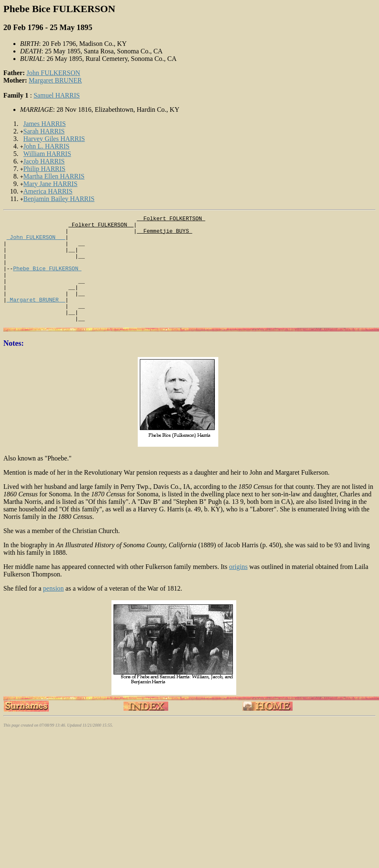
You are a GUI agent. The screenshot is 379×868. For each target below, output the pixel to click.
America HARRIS (48, 191)
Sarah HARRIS (44, 131)
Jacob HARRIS (44, 161)
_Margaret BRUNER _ (36, 317)
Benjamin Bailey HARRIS (59, 199)
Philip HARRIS (44, 169)
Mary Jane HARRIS (51, 184)
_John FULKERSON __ (36, 242)
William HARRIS (47, 154)
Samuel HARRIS (57, 95)
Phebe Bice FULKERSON (47, 279)
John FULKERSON (53, 73)
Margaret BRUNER (55, 80)
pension (53, 610)
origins (238, 588)
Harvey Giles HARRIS (54, 139)
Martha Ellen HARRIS (54, 176)
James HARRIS (45, 124)
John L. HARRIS (47, 146)
